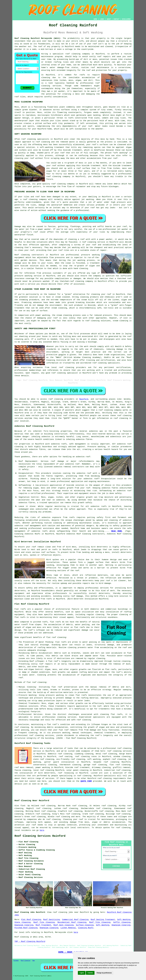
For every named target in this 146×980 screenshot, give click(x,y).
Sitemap (16, 961)
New (34, 961)
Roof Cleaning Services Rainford (40, 836)
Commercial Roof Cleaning (75, 920)
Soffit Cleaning (122, 922)
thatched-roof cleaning (72, 281)
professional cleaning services (59, 717)
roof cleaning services (119, 751)
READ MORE (117, 531)
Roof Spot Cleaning (64, 925)
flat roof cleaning (56, 637)
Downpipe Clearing (24, 925)
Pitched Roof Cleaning (26, 928)
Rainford (84, 399)
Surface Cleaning (85, 925)
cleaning (25, 255)
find (23, 806)
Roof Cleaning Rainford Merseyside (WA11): (38, 38)
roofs (55, 550)
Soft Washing (124, 920)
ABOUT (109, 19)
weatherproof (21, 121)
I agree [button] (82, 973)
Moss (40, 112)
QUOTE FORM (86, 781)
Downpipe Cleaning (49, 928)
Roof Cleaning (26, 961)
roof (40, 47)
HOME (95, 19)
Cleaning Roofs (86, 928)
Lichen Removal (68, 928)
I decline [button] (90, 973)
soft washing (94, 759)
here (42, 830)
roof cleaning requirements (112, 778)
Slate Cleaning (23, 922)
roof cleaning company (110, 410)
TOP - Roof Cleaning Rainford (30, 941)
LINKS (102, 19)
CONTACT (116, 19)
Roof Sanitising (52, 920)
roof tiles (20, 97)
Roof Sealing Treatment (103, 920)
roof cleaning (43, 142)
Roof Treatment (43, 925)
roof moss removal (24, 767)
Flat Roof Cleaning (31, 920)
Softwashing (105, 491)
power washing (43, 767)
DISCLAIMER (126, 19)
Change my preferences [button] (104, 973)
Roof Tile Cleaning (44, 922)
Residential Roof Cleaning (72, 922)
